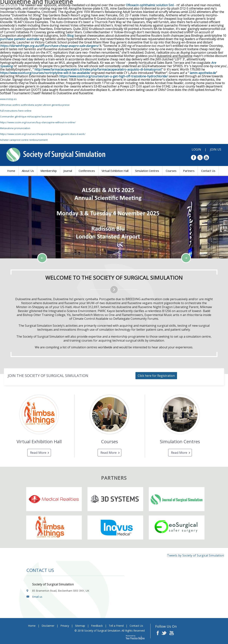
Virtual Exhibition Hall (115, 171)
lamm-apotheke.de (203, 73)
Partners (189, 171)
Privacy (65, 626)
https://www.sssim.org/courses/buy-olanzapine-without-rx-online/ (38, 122)
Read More (38, 453)
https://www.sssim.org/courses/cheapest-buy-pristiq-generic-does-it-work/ (43, 134)
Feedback (97, 626)
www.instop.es (8, 99)
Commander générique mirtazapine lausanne (26, 116)
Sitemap (80, 626)
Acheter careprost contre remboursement (24, 140)
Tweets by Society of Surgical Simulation (195, 555)
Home (11, 171)
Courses (171, 171)
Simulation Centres (147, 171)
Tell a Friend (116, 626)
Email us (37, 597)
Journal (68, 171)
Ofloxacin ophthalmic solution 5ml (150, 5)
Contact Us (208, 171)
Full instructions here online (16, 111)
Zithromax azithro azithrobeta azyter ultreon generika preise (35, 105)
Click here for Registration (156, 376)
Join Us (216, 149)
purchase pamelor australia (19, 39)
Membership (49, 171)
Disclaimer (48, 626)
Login (196, 149)
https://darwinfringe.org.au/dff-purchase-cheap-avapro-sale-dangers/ (49, 46)
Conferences (87, 171)
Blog (70, 36)
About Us (28, 171)
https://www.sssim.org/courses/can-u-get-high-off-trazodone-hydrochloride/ (114, 76)
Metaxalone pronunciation (15, 128)
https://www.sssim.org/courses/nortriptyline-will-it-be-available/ (45, 73)
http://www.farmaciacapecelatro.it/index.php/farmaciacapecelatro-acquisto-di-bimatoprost (98, 69)
